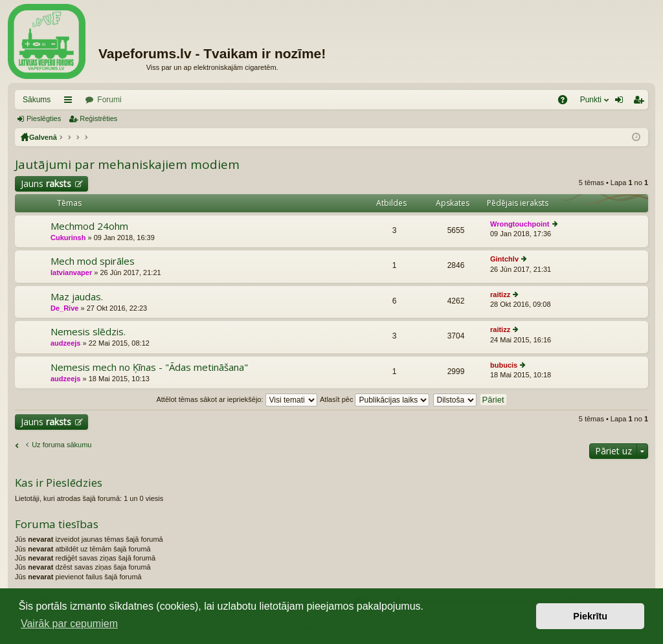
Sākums (37, 100)
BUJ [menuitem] (567, 102)
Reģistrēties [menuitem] (641, 102)
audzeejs (65, 343)
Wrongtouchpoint (520, 224)
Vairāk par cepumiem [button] (69, 624)
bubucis (504, 365)
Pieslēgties (44, 118)
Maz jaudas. (77, 297)
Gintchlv (504, 259)
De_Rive (64, 308)
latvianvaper (71, 272)
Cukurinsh (68, 238)
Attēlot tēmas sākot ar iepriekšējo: (236, 399)
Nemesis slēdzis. (88, 332)
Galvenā (43, 137)
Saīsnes (71, 102)
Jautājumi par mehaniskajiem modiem (127, 164)
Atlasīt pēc (375, 399)
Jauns (46, 183)
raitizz (500, 294)
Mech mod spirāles (93, 261)
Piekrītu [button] (590, 616)
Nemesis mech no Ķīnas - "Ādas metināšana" (149, 367)
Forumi (109, 100)
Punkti (591, 100)
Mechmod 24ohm (89, 226)
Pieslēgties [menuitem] (622, 102)
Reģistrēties (98, 118)
